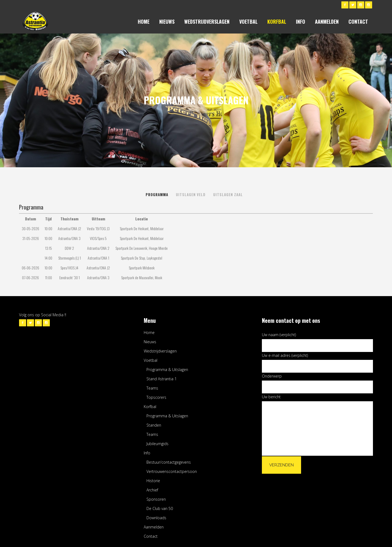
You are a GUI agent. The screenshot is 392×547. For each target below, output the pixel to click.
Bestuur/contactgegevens (169, 462)
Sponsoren (156, 499)
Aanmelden (154, 527)
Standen (154, 425)
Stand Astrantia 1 (162, 379)
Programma (157, 195)
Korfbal (150, 407)
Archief (152, 490)
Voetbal (151, 360)
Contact (151, 536)
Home (149, 332)
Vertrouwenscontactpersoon (172, 471)
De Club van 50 (160, 508)
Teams (152, 388)
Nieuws (150, 342)
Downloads (156, 518)
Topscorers (156, 397)
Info (147, 453)
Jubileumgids (157, 444)
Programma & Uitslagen (167, 370)
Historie (153, 481)
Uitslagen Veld (191, 195)
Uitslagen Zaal (228, 195)
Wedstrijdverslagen (160, 351)
